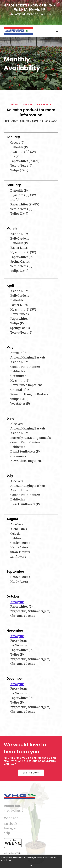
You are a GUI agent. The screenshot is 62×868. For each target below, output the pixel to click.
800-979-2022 (14, 811)
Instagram (11, 828)
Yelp (7, 833)
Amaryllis (17, 602)
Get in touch (31, 773)
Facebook (11, 824)
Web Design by (12, 853)
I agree (31, 865)
